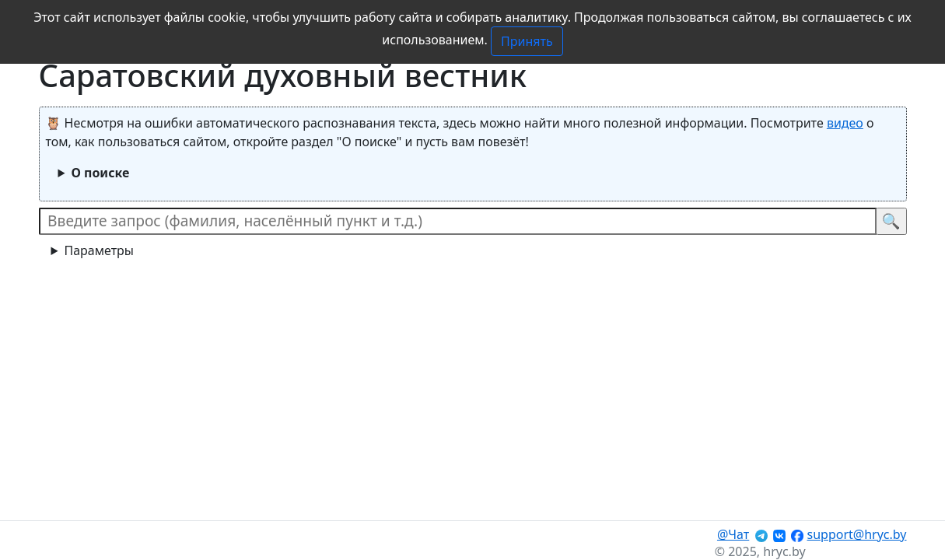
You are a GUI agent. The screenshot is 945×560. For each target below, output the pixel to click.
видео (845, 123)
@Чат (733, 534)
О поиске (100, 173)
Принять (527, 41)
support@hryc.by (857, 534)
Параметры (99, 250)
